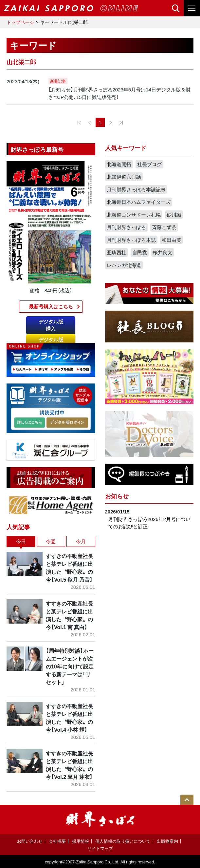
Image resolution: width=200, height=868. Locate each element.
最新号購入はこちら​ (51, 306)
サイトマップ (100, 848)
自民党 (140, 252)
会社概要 (57, 841)
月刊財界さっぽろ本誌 (131, 240)
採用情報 (81, 841)
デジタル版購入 (51, 325)
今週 (51, 541)
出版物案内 (167, 841)
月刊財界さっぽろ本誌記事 (136, 189)
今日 (21, 541)
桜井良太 (163, 252)
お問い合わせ (30, 841)
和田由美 (172, 240)
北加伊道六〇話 (124, 177)
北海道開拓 (119, 164)
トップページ (20, 22)
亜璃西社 (117, 252)
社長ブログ (149, 164)
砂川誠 (174, 215)
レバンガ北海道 (124, 265)
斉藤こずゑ (164, 227)
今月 (81, 541)
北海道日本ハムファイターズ (139, 202)
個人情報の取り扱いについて (123, 841)
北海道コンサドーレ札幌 (134, 215)
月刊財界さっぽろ (126, 227)
